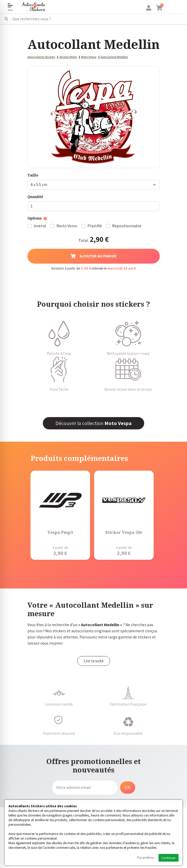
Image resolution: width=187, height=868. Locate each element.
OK (128, 788)
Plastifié (95, 226)
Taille (33, 175)
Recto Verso (67, 226)
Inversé (40, 226)
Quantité (35, 197)
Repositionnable (127, 226)
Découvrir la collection (93, 423)
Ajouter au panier (93, 256)
